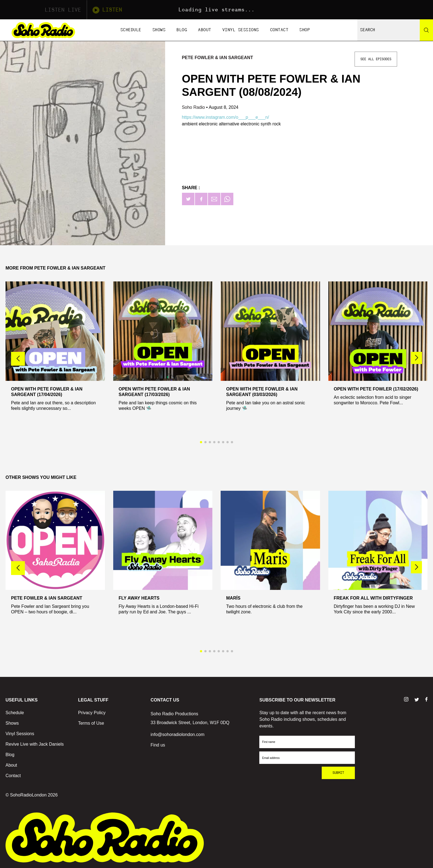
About (205, 30)
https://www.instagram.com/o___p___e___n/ (225, 117)
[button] (416, 358)
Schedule (131, 30)
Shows (159, 30)
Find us (158, 745)
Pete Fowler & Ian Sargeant (217, 58)
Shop (305, 30)
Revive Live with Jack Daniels (35, 744)
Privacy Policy (92, 713)
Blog (182, 30)
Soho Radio (194, 107)
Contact (279, 30)
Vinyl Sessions (241, 30)
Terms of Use (91, 723)
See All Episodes (376, 59)
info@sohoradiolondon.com (177, 734)
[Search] (426, 30)
